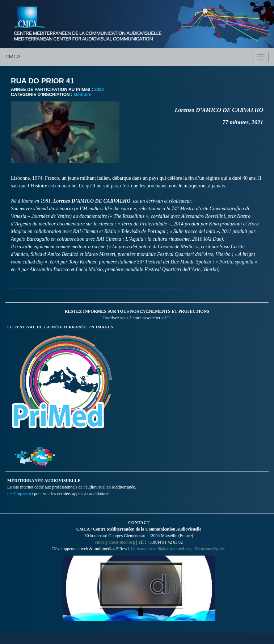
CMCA (13, 56)
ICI (168, 318)
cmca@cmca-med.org (115, 542)
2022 (99, 90)
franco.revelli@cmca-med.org (164, 549)
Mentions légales (210, 549)
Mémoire (82, 95)
